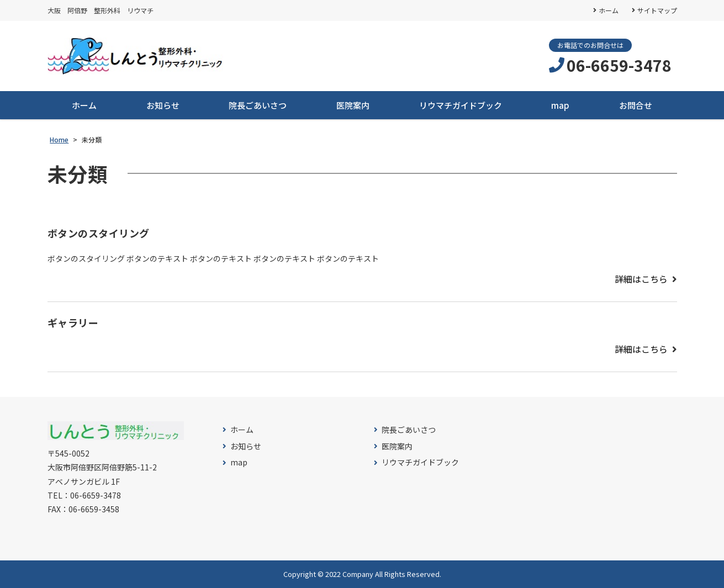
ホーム (609, 10)
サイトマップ (657, 10)
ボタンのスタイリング (99, 234)
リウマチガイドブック (461, 105)
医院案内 (353, 105)
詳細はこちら (641, 279)
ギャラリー (73, 323)
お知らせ (163, 105)
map (560, 105)
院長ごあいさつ (258, 105)
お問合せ (636, 105)
